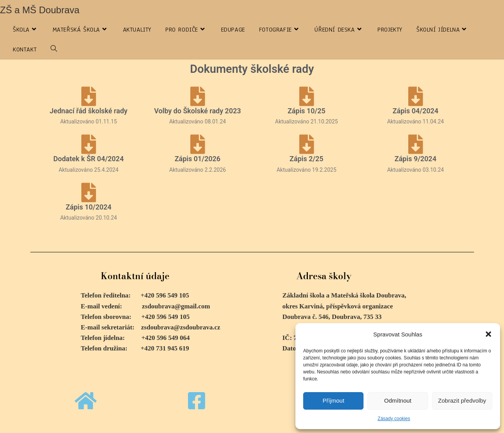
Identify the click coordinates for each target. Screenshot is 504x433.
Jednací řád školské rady (89, 111)
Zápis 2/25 (306, 159)
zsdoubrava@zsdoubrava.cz (181, 327)
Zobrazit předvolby (462, 400)
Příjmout (334, 400)
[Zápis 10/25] (307, 96)
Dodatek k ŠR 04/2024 (89, 159)
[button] (488, 334)
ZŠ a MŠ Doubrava (40, 10)
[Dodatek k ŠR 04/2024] (89, 144)
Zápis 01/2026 (198, 159)
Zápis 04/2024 (416, 111)
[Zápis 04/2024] (416, 96)
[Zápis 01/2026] (198, 144)
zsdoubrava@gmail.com (176, 306)
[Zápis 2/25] (307, 144)
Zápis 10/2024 (89, 207)
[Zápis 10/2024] (89, 192)
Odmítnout (398, 400)
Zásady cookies (394, 419)
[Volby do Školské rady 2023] (198, 96)
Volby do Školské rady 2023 (198, 111)
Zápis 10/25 (306, 111)
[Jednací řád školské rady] (89, 96)
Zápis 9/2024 (415, 159)
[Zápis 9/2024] (416, 144)
